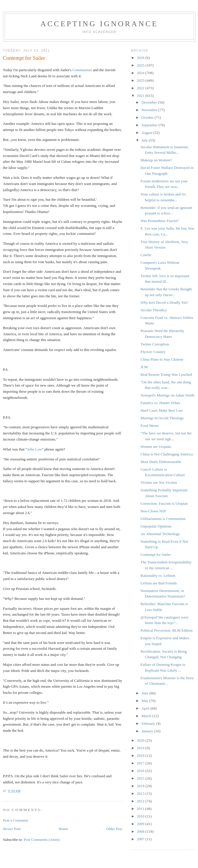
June (145, 693)
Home (63, 829)
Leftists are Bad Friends (159, 583)
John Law (35, 449)
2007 (141, 839)
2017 (141, 763)
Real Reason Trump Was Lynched (166, 374)
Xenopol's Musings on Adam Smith (167, 395)
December (150, 102)
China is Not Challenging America (167, 454)
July (145, 140)
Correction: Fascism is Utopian (164, 503)
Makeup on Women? (156, 160)
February (149, 723)
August (147, 133)
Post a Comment (15, 820)
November (150, 110)
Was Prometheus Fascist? (160, 221)
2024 (141, 73)
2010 (141, 816)
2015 (141, 778)
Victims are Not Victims (159, 482)
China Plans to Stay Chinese (162, 359)
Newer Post (12, 829)
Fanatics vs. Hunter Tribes (160, 403)
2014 (141, 786)
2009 (141, 824)
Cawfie (146, 255)
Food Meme (150, 426)
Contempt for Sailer (155, 554)
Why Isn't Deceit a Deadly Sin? (164, 302)
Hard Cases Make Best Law (161, 410)
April (146, 708)
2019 (141, 748)
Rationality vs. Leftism (158, 576)
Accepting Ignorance (99, 24)
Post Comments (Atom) (42, 840)
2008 (141, 831)
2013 (141, 793)
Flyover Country (153, 352)
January (148, 731)
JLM (144, 367)
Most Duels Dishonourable (161, 462)
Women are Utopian (155, 447)
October (148, 117)
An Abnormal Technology (160, 534)
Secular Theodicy (154, 310)
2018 (141, 756)
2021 (141, 96)
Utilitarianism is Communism (163, 519)
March (147, 716)
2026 (141, 58)
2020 (141, 740)
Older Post (114, 829)
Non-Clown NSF (153, 511)
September (150, 125)
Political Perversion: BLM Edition (166, 630)
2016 (141, 771)
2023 (141, 80)
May (145, 701)
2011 (141, 809)
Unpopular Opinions (156, 526)
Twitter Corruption (155, 344)
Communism (82, 70)
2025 (141, 65)
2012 (141, 801)
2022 (141, 88)
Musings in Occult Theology (162, 418)
